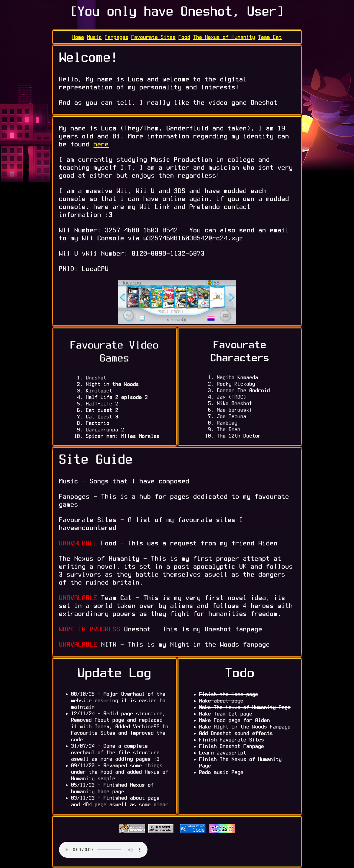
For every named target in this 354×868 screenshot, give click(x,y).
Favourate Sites (153, 37)
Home (78, 37)
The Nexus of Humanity (224, 37)
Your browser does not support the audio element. (103, 850)
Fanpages (117, 37)
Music (94, 37)
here (101, 144)
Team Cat (270, 37)
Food (184, 37)
